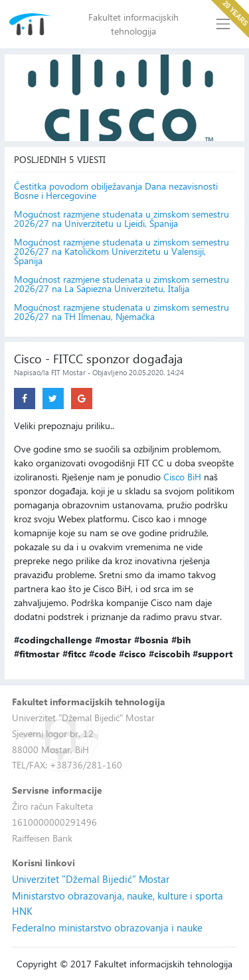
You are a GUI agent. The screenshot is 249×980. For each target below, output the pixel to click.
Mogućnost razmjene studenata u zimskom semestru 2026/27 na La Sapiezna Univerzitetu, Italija (122, 284)
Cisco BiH (182, 477)
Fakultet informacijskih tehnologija (133, 24)
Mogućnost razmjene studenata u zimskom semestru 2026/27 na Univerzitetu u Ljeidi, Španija (122, 219)
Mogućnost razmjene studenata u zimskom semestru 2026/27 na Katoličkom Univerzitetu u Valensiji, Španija (122, 251)
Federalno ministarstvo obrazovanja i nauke (107, 927)
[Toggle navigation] (223, 24)
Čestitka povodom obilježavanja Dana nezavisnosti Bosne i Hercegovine (116, 191)
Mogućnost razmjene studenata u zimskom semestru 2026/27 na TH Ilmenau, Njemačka (122, 312)
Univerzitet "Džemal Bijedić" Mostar (91, 879)
